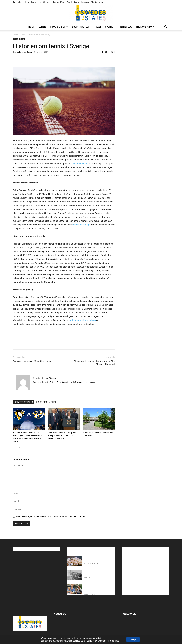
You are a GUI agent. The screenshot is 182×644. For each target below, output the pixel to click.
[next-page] (20, 447)
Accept (133, 639)
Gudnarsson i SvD (79, 164)
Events (34, 2)
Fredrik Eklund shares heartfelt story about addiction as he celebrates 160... (98, 588)
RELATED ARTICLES (24, 402)
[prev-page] (15, 447)
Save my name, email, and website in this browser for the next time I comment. (52, 517)
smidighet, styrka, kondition (82, 320)
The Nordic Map (97, 2)
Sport (23, 35)
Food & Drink (45, 2)
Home (27, 2)
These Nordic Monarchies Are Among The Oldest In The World (94, 363)
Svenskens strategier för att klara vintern (33, 361)
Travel (70, 2)
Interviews (85, 2)
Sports (77, 2)
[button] (166, 27)
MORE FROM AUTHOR (46, 402)
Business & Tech (59, 2)
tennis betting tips (81, 225)
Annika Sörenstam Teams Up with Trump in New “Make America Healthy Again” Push (62, 435)
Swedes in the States (24, 52)
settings (115, 641)
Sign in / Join (18, 2)
